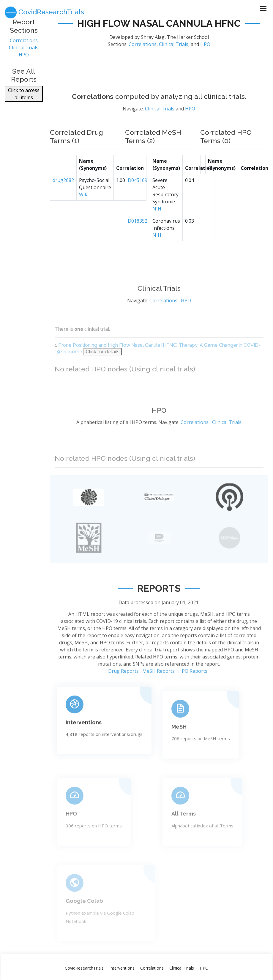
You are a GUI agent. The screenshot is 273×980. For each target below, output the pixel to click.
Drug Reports (123, 696)
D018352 (138, 232)
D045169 (138, 191)
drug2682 (63, 191)
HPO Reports (193, 696)
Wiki (84, 205)
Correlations (24, 41)
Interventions (84, 746)
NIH (157, 219)
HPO (24, 55)
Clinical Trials (24, 48)
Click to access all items (24, 95)
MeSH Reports (158, 696)
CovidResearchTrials (84, 968)
